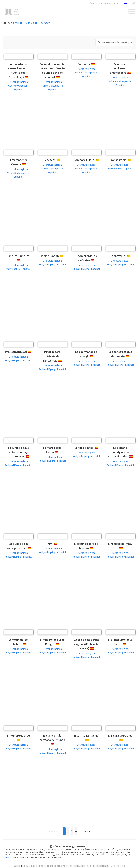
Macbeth (50, 160)
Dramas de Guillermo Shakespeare (118, 68)
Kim (50, 544)
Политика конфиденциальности (41, 866)
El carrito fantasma (86, 735)
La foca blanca (84, 448)
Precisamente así (16, 352)
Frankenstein (118, 160)
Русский (129, 3)
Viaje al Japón (50, 256)
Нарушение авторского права (92, 866)
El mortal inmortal (18, 256)
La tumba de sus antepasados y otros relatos (18, 452)
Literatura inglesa (18, 82)
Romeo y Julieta (84, 160)
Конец (87, 831)
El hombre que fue (18, 735)
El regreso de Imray (120, 544)
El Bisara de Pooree (120, 735)
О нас (17, 866)
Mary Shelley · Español (120, 169)
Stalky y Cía (118, 256)
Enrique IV (84, 64)
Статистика (118, 866)
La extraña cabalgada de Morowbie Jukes (118, 452)
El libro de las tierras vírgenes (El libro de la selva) (86, 644)
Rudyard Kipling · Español (52, 264)
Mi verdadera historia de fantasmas (52, 356)
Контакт (67, 866)
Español (30, 77)
